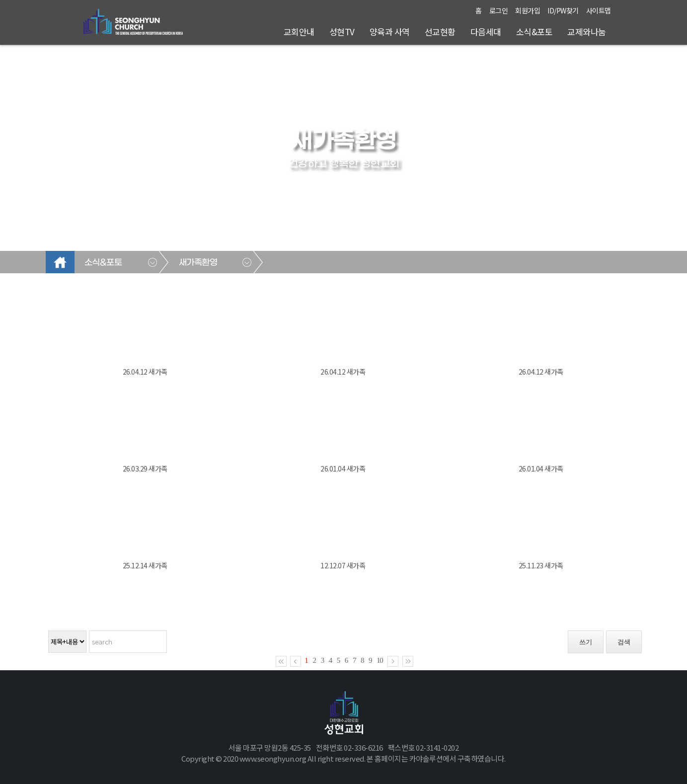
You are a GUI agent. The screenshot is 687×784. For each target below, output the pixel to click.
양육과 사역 (390, 32)
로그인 (499, 10)
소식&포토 (534, 32)
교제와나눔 (587, 32)
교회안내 (299, 32)
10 (380, 660)
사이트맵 (599, 10)
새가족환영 (198, 263)
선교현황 (440, 32)
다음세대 (486, 32)
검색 (624, 642)
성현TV (342, 32)
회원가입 (528, 10)
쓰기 (586, 642)
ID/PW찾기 (563, 10)
